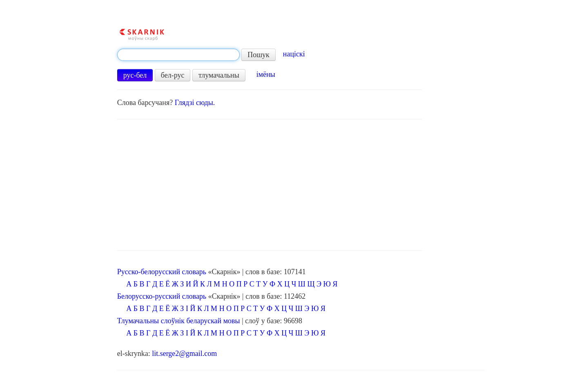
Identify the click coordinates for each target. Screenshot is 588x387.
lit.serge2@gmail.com (184, 353)
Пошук (258, 55)
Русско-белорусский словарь (162, 272)
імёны (266, 74)
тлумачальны (219, 75)
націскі (294, 54)
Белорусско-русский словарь (162, 296)
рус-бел (135, 75)
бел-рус (173, 75)
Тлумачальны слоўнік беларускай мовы (179, 321)
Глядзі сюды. (195, 103)
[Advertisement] (269, 185)
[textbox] (178, 55)
